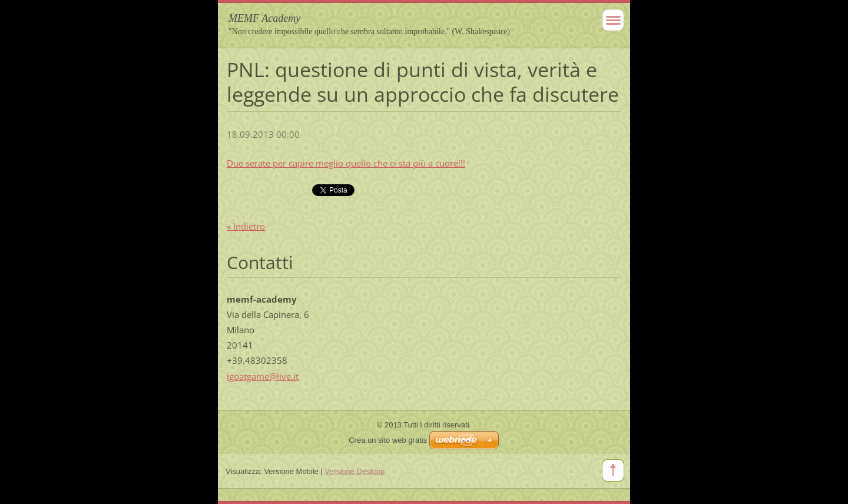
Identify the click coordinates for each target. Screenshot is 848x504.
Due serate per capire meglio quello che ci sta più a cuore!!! (346, 163)
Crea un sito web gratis (388, 440)
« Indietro (246, 226)
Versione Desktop (355, 471)
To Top (613, 470)
